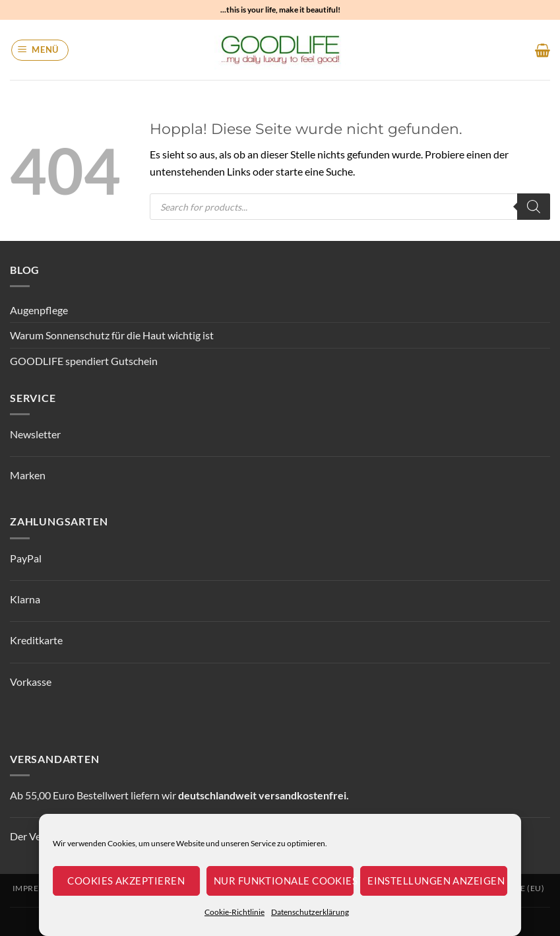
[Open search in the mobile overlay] (350, 207)
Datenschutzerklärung (310, 912)
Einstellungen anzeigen (436, 881)
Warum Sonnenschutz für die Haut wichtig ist (112, 335)
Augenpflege (39, 310)
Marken (28, 475)
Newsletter (35, 434)
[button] (40, 50)
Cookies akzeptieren (126, 881)
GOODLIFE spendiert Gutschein (84, 361)
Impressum (37, 888)
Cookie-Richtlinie (234, 912)
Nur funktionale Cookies (284, 881)
